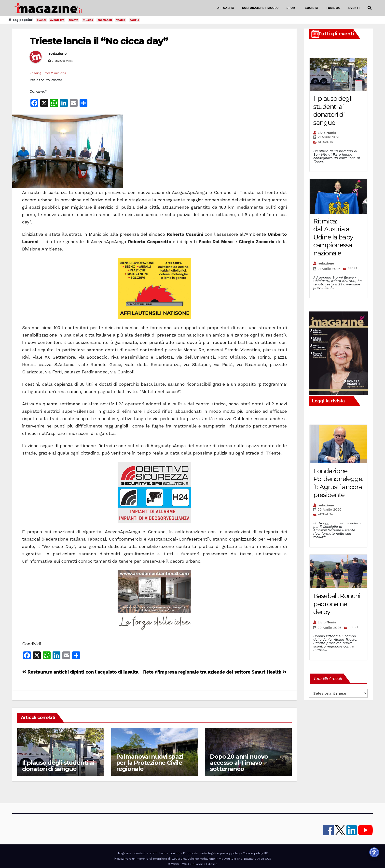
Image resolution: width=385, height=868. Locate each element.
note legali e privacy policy (220, 853)
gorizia (134, 20)
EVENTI (354, 8)
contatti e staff (145, 853)
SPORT (292, 8)
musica (88, 20)
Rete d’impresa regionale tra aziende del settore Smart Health (215, 672)
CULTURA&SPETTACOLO (260, 8)
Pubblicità (190, 853)
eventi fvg (57, 20)
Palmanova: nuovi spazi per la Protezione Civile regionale (150, 763)
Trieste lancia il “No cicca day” (99, 41)
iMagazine (124, 853)
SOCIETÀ (311, 8)
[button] (370, 8)
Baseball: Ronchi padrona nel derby (337, 604)
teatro (121, 20)
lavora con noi (170, 853)
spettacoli (105, 20)
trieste (74, 20)
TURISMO (333, 8)
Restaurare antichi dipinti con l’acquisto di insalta (80, 672)
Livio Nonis (327, 133)
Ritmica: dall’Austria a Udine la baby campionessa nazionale (333, 237)
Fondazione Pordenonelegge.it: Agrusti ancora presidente (338, 483)
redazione (58, 54)
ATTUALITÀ (226, 8)
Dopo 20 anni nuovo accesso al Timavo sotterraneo (239, 763)
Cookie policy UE (255, 853)
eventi (41, 20)
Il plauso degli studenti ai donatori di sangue (58, 766)
